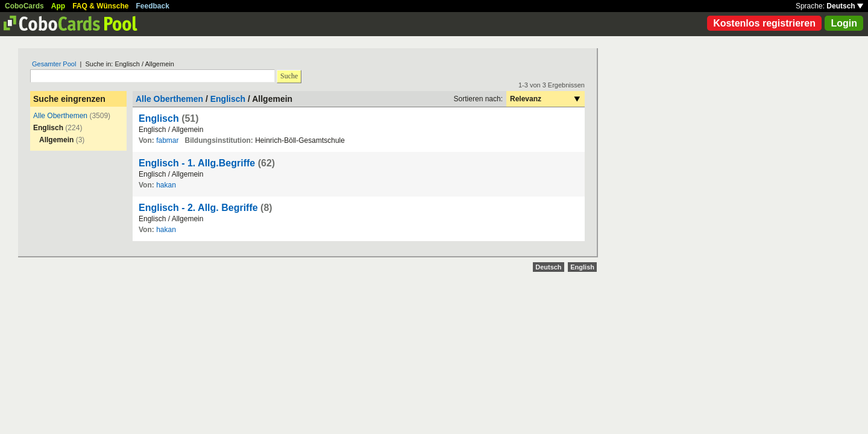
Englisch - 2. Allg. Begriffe (198, 208)
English (582, 267)
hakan (166, 185)
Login (844, 23)
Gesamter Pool (54, 64)
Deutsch (845, 6)
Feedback (153, 6)
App (58, 6)
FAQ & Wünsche (100, 6)
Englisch (228, 99)
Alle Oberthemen (60, 116)
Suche (289, 76)
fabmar (167, 140)
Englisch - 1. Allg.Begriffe (197, 163)
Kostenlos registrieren (764, 23)
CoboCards (24, 6)
